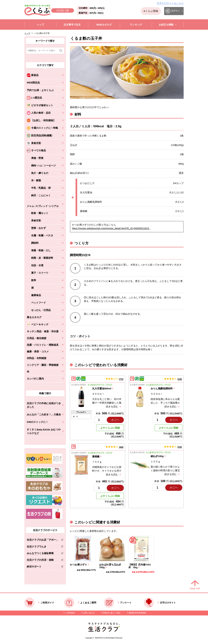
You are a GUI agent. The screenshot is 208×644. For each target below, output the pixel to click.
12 (180, 447)
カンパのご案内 (35, 379)
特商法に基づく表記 (112, 613)
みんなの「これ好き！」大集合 (44, 414)
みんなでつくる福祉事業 (43, 554)
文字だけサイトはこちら (170, 3)
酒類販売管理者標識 (137, 613)
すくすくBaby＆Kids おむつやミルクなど (44, 431)
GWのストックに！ (37, 422)
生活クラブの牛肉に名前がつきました (44, 405)
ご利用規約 (70, 613)
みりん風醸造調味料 (162, 388)
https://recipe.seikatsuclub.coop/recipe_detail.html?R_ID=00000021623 (111, 228)
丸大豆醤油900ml (102, 388)
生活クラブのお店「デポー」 (43, 540)
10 (180, 379)
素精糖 (96, 456)
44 (121, 447)
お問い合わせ (89, 613)
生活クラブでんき (43, 547)
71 (121, 379)
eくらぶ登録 (151, 11)
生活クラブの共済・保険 (43, 560)
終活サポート (43, 567)
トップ (27, 33)
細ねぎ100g (157, 456)
